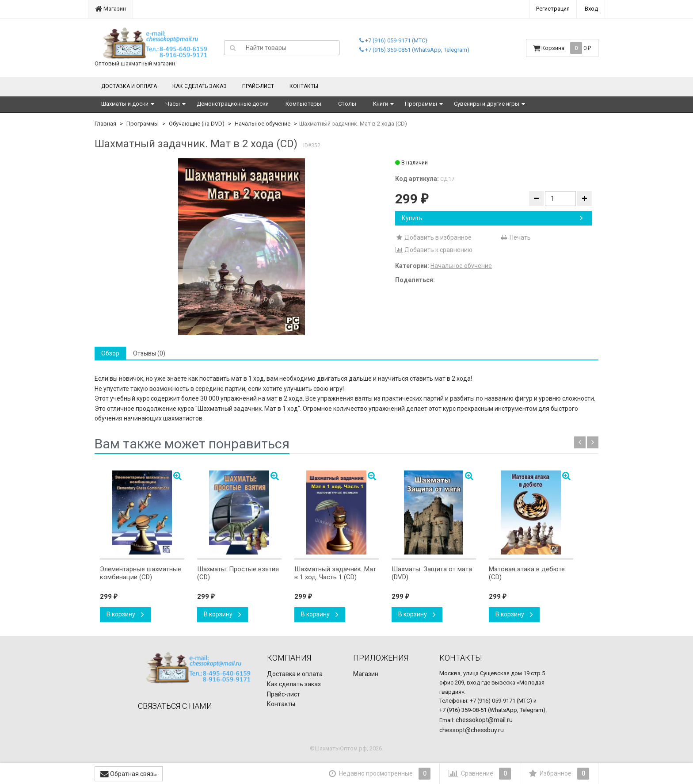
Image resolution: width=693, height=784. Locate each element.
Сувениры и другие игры (487, 104)
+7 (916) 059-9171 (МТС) (393, 40)
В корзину (125, 614)
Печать (516, 237)
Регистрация (553, 9)
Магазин (110, 9)
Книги (381, 104)
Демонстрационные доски (233, 104)
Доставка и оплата (129, 86)
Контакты (304, 86)
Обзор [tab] (110, 353)
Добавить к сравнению (434, 250)
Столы (347, 104)
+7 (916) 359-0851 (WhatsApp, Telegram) (414, 50)
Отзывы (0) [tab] (149, 353)
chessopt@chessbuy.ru (472, 730)
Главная (105, 124)
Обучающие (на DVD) (197, 124)
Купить (492, 218)
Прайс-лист (258, 86)
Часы (173, 104)
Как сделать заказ (200, 86)
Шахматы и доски (125, 104)
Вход (591, 9)
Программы (421, 104)
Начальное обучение (263, 124)
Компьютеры (303, 104)
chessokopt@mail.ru (484, 720)
